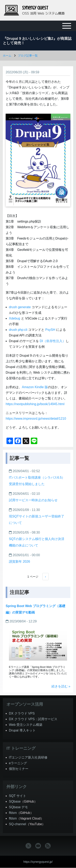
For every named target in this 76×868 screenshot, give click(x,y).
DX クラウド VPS (22, 713)
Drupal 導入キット (22, 730)
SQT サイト (18, 796)
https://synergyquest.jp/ (38, 862)
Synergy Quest (35, 8)
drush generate (20, 307)
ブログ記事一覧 (28, 56)
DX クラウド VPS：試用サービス (33, 719)
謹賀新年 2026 (19, 562)
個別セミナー (19, 769)
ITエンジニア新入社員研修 (28, 757)
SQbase (15, 801)
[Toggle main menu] (38, 26)
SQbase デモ (18, 807)
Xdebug (14, 318)
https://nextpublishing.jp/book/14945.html (35, 404)
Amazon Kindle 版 (35, 387)
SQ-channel (18, 824)
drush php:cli (18, 330)
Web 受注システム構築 (26, 725)
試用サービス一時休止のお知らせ (33, 500)
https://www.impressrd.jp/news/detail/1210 (36, 419)
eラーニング (18, 763)
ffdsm (13, 813)
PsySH (50, 330)
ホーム (7, 56)
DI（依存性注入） (53, 341)
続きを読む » (61, 686)
